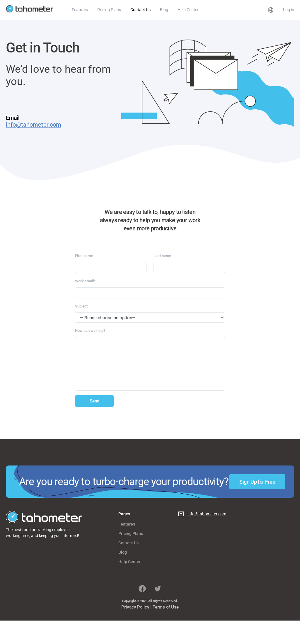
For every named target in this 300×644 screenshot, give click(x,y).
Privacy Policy (135, 607)
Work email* (85, 281)
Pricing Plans (109, 10)
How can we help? (90, 331)
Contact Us (140, 10)
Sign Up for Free (257, 482)
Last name (162, 256)
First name (84, 256)
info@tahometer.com (34, 125)
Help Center (188, 10)
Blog (164, 10)
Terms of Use (166, 607)
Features (80, 10)
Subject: (82, 306)
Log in (289, 10)
